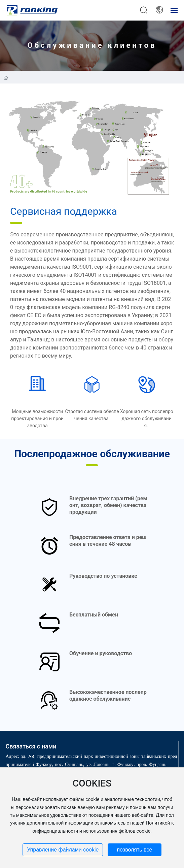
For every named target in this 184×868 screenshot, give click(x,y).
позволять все (134, 850)
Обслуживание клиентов (92, 45)
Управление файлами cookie (63, 850)
